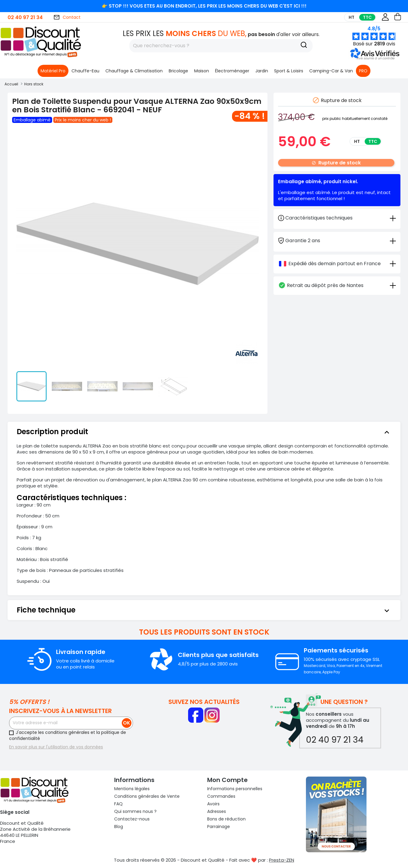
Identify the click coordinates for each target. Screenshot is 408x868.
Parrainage (219, 827)
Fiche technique (204, 610)
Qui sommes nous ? (135, 811)
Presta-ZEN (282, 860)
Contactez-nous (132, 819)
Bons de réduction (226, 819)
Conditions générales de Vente (147, 796)
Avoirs (213, 804)
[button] (375, 58)
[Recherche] (304, 46)
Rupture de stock (336, 163)
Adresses (217, 811)
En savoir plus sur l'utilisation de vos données (56, 747)
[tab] (337, 240)
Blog (119, 827)
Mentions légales (132, 789)
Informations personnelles (235, 789)
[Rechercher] (221, 46)
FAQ (118, 804)
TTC (367, 17)
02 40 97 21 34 (25, 17)
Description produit (204, 432)
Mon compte (227, 780)
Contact (67, 17)
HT (352, 17)
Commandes (221, 796)
